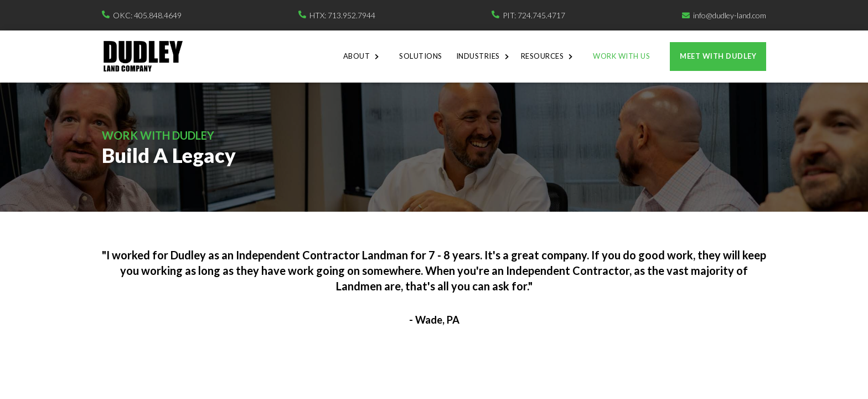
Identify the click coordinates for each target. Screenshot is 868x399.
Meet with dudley (718, 56)
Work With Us (621, 56)
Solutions (421, 56)
